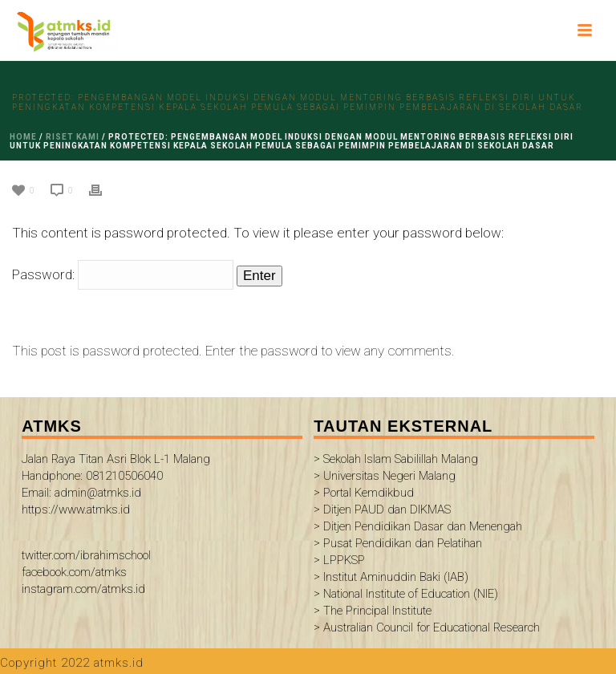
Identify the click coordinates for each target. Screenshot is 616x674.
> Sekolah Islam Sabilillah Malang (396, 459)
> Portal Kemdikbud (364, 493)
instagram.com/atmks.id (83, 589)
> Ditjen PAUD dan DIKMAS (382, 510)
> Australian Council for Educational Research (427, 627)
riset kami (73, 137)
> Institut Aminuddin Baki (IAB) (391, 577)
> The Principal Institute (373, 611)
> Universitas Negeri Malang (385, 476)
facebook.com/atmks (74, 572)
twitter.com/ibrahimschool (86, 555)
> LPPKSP (339, 560)
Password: (123, 274)
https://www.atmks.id (76, 510)
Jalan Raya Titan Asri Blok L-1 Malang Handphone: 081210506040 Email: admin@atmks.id (116, 476)
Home (23, 137)
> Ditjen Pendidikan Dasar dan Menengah (418, 526)
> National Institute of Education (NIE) (406, 594)
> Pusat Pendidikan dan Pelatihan (398, 543)
